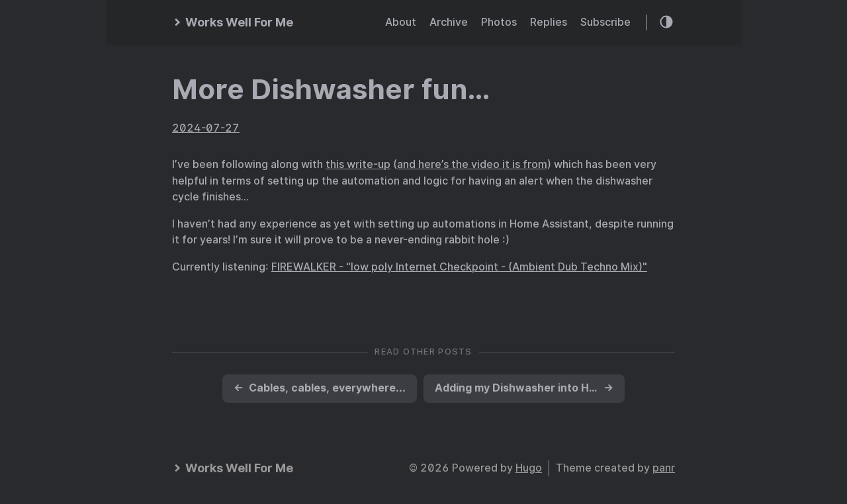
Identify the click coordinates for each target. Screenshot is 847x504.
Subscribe (605, 22)
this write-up (358, 164)
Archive (449, 22)
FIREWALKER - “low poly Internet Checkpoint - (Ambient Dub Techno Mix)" (459, 267)
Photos (499, 22)
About (401, 22)
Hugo (529, 468)
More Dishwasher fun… (331, 89)
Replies (549, 22)
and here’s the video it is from (472, 164)
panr (664, 468)
